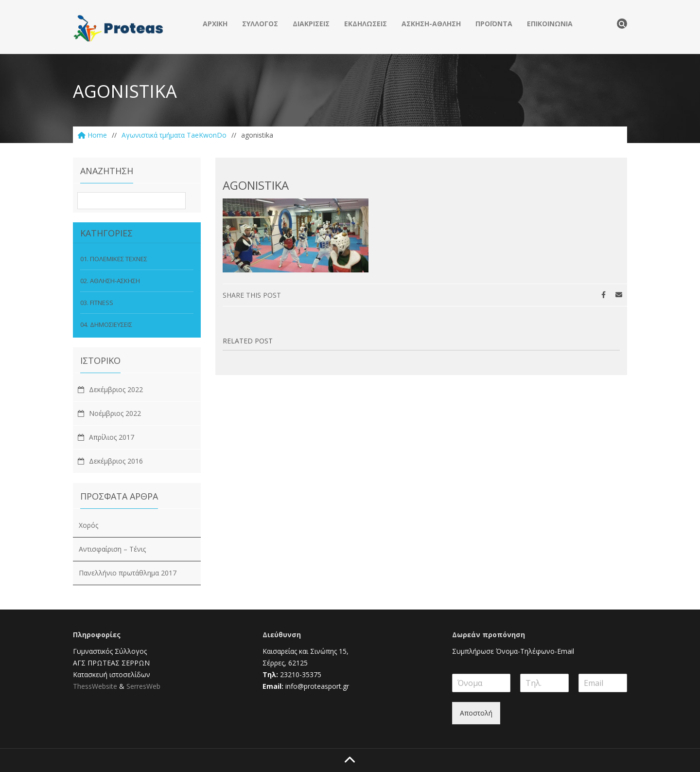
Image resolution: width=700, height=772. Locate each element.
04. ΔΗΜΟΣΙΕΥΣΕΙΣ (106, 324)
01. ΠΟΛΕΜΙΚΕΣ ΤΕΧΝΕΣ (114, 259)
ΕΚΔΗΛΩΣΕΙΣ (366, 24)
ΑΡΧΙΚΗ (215, 24)
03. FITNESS (97, 303)
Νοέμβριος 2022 (115, 413)
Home (92, 135)
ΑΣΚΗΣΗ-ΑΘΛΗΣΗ (431, 24)
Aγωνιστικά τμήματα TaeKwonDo (174, 135)
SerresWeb (143, 686)
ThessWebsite (95, 686)
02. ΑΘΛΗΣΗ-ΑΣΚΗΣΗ (110, 281)
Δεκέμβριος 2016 (116, 461)
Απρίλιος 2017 (112, 437)
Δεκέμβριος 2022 (116, 389)
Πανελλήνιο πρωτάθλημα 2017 (128, 573)
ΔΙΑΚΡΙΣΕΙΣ (311, 24)
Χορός (88, 525)
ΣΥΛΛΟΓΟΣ (260, 24)
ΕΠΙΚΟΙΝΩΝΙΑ (550, 24)
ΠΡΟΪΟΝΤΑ (494, 24)
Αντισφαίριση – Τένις (112, 549)
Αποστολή (476, 713)
